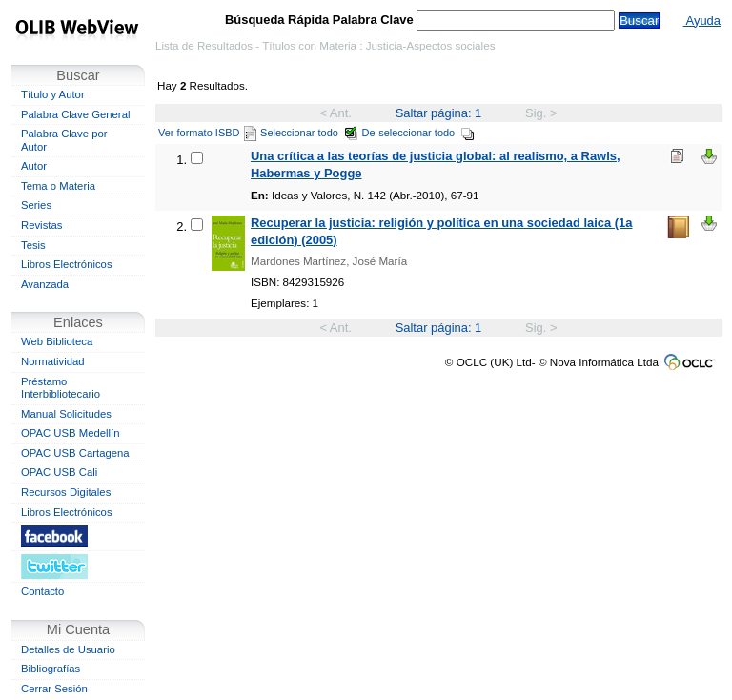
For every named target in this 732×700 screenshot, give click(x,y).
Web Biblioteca (57, 341)
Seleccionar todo (309, 133)
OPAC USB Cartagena (75, 453)
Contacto (42, 591)
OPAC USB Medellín (71, 433)
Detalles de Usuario (68, 649)
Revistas (41, 225)
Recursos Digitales (66, 492)
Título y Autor (53, 94)
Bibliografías (51, 669)
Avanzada (45, 284)
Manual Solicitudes (66, 414)
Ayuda (702, 21)
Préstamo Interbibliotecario (61, 388)
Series (36, 205)
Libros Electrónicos (67, 264)
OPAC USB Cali (59, 472)
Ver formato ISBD (207, 133)
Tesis (33, 245)
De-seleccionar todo (419, 133)
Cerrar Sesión (54, 689)
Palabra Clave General (75, 114)
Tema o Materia (58, 186)
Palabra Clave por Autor (64, 140)
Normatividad (53, 361)
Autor (34, 166)
